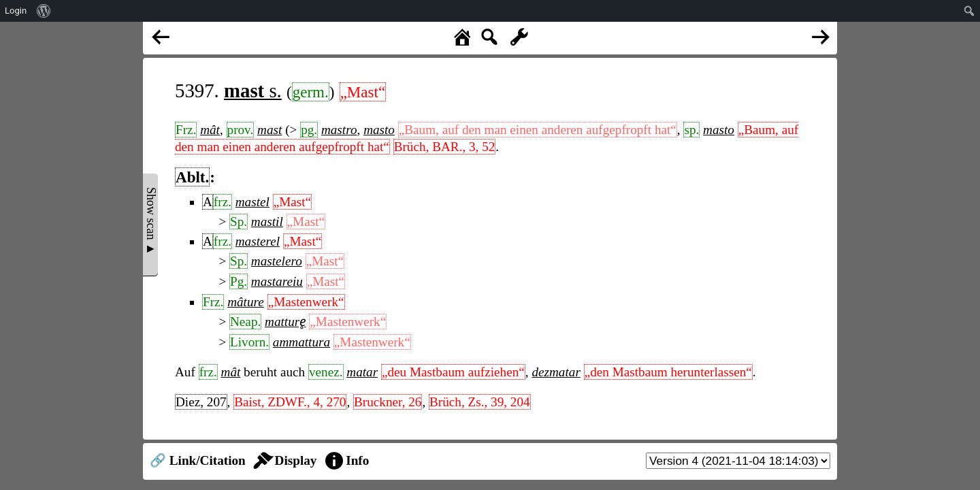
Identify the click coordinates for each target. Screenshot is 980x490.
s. (253, 91)
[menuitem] (44, 11)
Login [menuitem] (16, 11)
